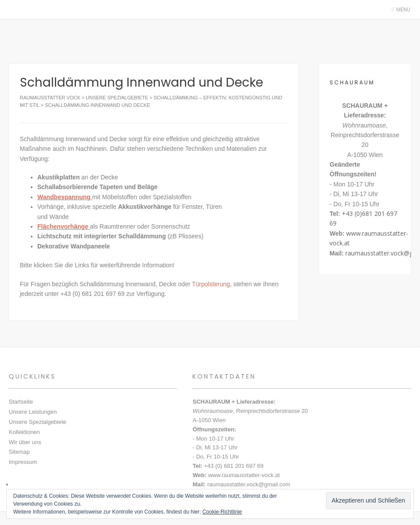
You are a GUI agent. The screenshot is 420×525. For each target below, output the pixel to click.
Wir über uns (25, 442)
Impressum (23, 462)
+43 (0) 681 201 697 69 (234, 466)
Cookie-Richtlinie (222, 512)
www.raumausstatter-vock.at (244, 475)
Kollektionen (24, 432)
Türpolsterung (211, 284)
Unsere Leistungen (33, 412)
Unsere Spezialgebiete (38, 422)
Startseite (21, 402)
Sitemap (19, 452)
